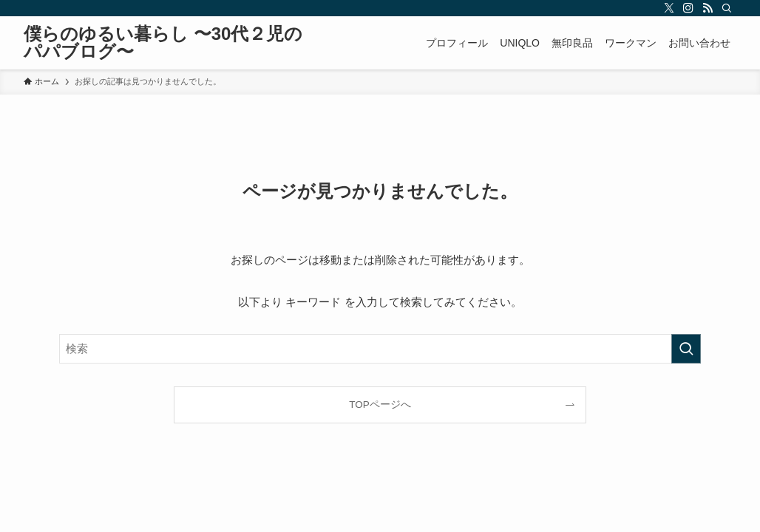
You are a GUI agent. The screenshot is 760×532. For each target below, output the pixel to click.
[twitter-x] (669, 8)
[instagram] (688, 8)
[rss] (708, 8)
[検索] (727, 8)
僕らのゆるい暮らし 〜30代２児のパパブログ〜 (163, 43)
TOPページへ (380, 405)
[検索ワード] (380, 349)
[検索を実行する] (686, 349)
